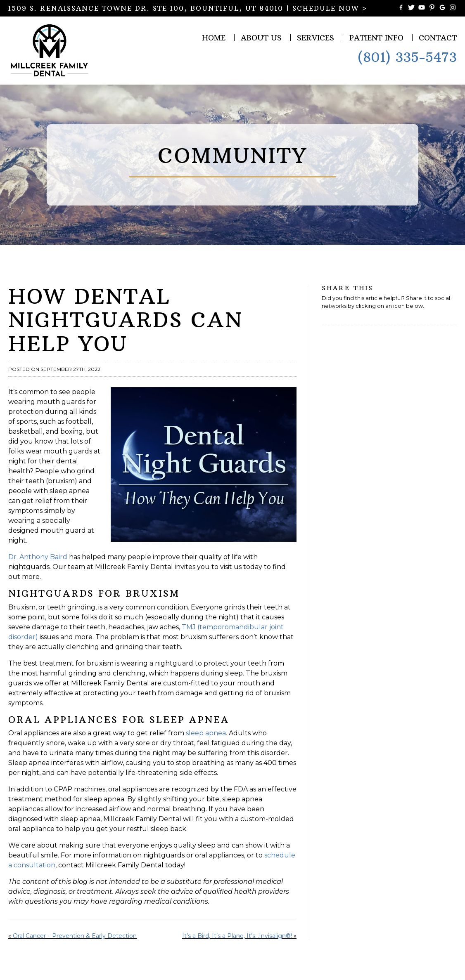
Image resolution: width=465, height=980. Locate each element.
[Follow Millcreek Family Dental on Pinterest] (432, 8)
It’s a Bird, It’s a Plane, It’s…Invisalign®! (237, 936)
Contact (438, 38)
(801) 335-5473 (407, 57)
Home (214, 38)
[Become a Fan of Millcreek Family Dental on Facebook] (401, 8)
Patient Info (376, 38)
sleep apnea (206, 733)
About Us (261, 38)
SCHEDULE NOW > (330, 8)
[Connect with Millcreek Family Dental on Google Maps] (442, 8)
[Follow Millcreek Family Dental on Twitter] (411, 8)
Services (316, 38)
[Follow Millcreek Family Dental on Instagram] (453, 8)
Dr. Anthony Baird (38, 557)
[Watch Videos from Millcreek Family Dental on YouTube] (422, 8)
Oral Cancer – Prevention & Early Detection (75, 936)
